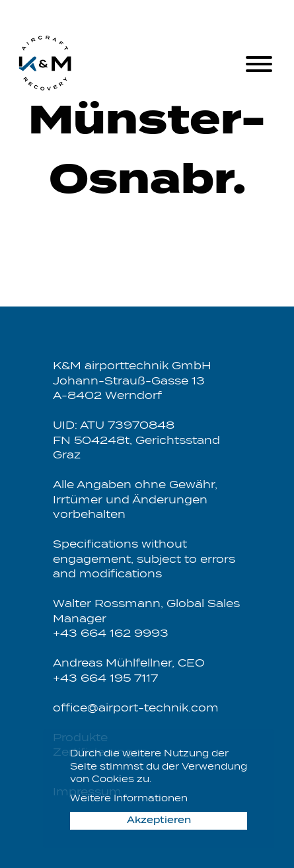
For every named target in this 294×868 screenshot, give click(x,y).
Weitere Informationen (129, 799)
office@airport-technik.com (136, 708)
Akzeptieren (159, 821)
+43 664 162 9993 (111, 634)
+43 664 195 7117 (105, 679)
